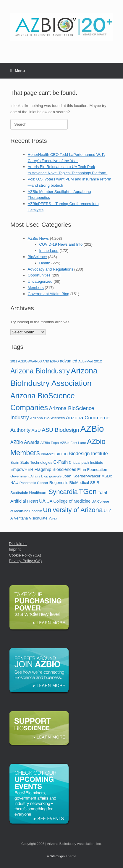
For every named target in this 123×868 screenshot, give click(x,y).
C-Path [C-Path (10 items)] (60, 462)
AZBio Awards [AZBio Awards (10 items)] (25, 442)
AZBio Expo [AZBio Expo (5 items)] (49, 443)
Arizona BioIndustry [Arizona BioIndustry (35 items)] (40, 371)
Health (45, 263)
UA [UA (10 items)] (42, 501)
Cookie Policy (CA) (25, 555)
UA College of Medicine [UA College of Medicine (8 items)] (69, 501)
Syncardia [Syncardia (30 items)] (63, 492)
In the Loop (49, 251)
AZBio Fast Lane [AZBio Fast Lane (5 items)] (73, 443)
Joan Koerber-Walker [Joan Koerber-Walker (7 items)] (82, 476)
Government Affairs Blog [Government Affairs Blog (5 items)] (29, 476)
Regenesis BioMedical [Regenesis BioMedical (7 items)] (69, 483)
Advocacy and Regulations (51, 269)
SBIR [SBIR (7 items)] (95, 483)
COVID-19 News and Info (61, 244)
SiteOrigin (57, 856)
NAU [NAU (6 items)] (14, 483)
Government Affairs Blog (49, 294)
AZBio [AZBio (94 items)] (92, 429)
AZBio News (38, 238)
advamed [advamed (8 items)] (68, 361)
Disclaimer (18, 544)
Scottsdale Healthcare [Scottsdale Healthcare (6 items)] (29, 493)
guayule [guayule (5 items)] (55, 476)
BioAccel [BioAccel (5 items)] (48, 454)
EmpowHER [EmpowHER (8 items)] (22, 469)
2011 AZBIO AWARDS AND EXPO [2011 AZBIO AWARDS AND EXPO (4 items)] (35, 361)
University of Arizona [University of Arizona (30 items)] (73, 510)
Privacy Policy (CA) (25, 561)
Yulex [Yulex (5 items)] (53, 518)
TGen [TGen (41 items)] (88, 491)
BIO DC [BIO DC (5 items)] (62, 454)
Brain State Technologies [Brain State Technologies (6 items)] (31, 462)
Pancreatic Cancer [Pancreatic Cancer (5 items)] (34, 483)
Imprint (15, 549)
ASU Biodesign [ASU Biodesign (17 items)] (60, 430)
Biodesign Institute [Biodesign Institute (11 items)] (88, 453)
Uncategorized (40, 281)
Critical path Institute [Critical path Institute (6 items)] (86, 462)
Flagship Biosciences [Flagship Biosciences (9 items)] (55, 469)
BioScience (37, 257)
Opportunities (39, 275)
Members (36, 288)
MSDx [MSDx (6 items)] (107, 476)
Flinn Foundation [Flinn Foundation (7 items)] (92, 470)
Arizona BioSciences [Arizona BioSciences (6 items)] (47, 418)
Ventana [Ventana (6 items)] (21, 518)
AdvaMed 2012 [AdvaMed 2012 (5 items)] (90, 361)
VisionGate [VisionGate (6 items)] (38, 518)
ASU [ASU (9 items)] (36, 430)
